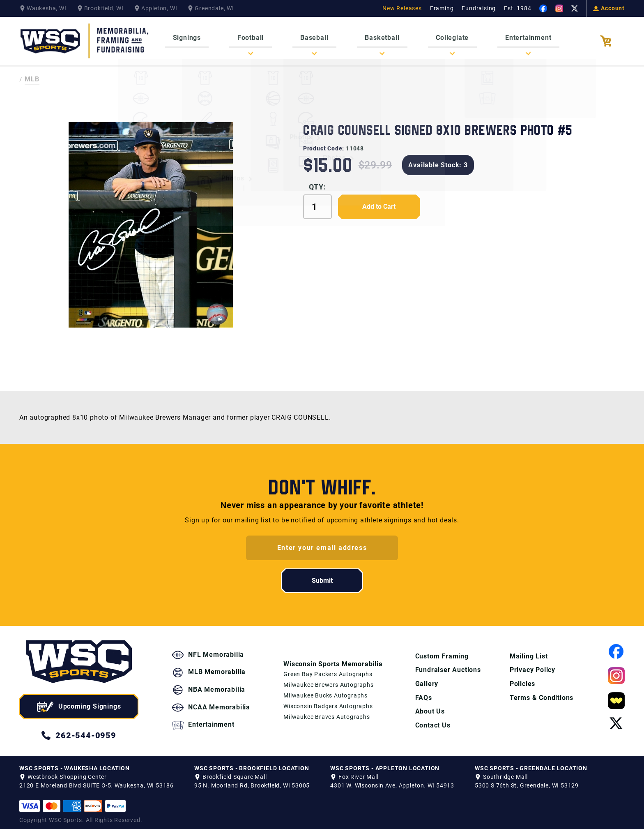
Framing (442, 8)
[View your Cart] (612, 39)
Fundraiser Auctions (447, 666)
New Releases (402, 8)
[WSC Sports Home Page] (85, 39)
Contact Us (432, 722)
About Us (429, 708)
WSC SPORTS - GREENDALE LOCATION (531, 764)
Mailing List (528, 652)
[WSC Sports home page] (79, 659)
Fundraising (479, 8)
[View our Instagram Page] (559, 8)
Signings (196, 37)
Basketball (380, 37)
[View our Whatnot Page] (616, 697)
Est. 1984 (517, 8)
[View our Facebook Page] (543, 8)
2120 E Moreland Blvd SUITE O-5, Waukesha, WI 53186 (97, 782)
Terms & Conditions (541, 694)
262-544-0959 (79, 732)
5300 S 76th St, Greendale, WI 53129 (527, 782)
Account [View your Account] (609, 8)
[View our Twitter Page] (575, 9)
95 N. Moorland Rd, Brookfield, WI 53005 (252, 782)
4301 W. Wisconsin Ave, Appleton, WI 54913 (392, 782)
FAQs (423, 694)
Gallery (426, 680)
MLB (32, 76)
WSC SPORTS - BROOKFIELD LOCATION (252, 764)
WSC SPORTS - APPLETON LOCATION (385, 764)
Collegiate (447, 37)
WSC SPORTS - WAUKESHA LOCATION (75, 764)
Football (256, 37)
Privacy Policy (532, 666)
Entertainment (519, 37)
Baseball (316, 37)
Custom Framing (441, 652)
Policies (522, 680)
